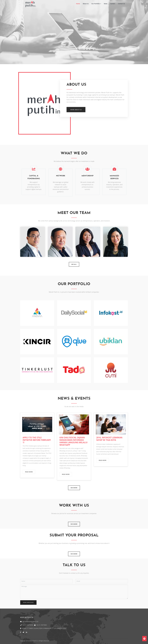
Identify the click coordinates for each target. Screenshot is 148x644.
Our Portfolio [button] (96, 4)
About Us (86, 4)
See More (74, 488)
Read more (29, 472)
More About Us (76, 110)
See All (74, 264)
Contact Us (121, 4)
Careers (113, 4)
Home (78, 4)
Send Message (28, 602)
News (106, 4)
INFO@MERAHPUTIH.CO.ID (30, 622)
